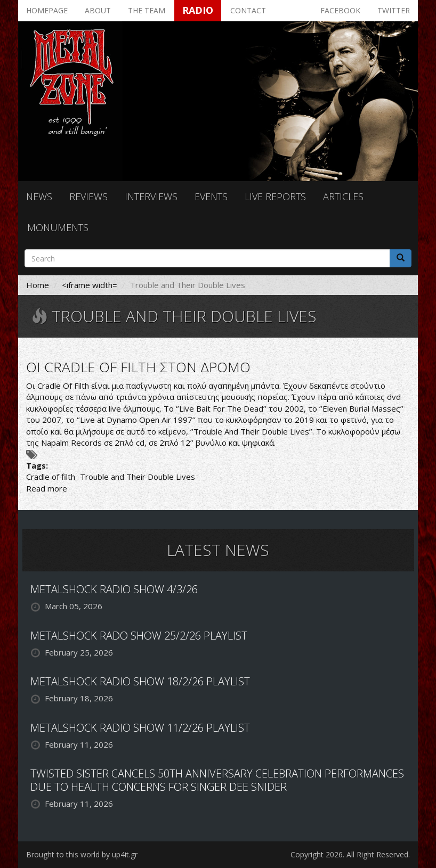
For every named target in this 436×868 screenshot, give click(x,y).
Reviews (88, 196)
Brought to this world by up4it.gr (82, 854)
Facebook (340, 10)
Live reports (275, 196)
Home (38, 285)
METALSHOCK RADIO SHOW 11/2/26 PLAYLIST (140, 728)
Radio (198, 10)
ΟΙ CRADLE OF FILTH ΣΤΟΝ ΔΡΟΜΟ (138, 367)
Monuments (58, 227)
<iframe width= (90, 285)
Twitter (394, 10)
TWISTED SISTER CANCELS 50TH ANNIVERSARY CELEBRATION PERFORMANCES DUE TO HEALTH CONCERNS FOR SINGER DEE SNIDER (217, 780)
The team (147, 10)
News (39, 196)
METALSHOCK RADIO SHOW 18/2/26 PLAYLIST (140, 681)
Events (211, 196)
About (98, 10)
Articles (343, 196)
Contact (248, 10)
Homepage (47, 10)
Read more (47, 488)
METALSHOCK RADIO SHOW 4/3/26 (114, 589)
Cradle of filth (51, 477)
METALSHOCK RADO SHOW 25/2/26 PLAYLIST (139, 636)
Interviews (151, 196)
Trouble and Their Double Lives (138, 477)
